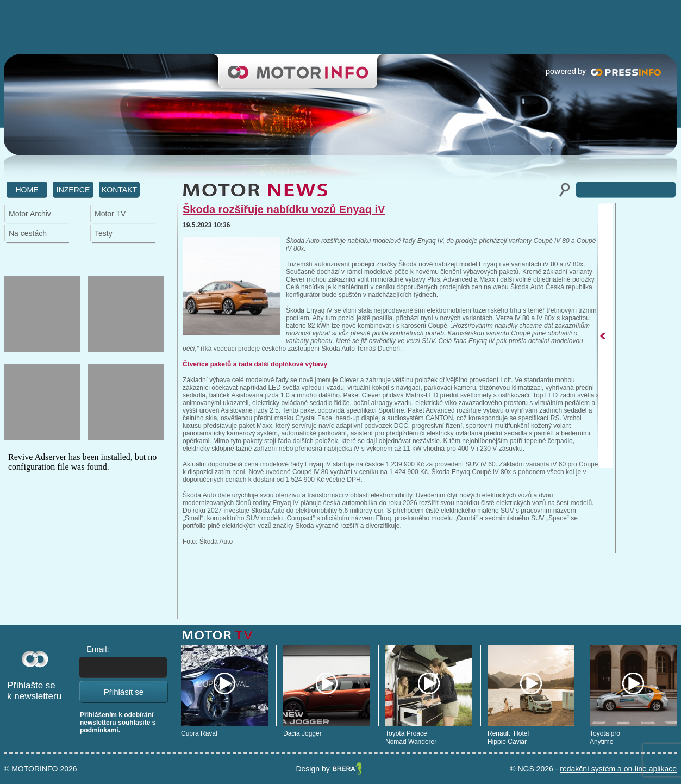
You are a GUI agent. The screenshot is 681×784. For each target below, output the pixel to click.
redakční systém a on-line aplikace (618, 769)
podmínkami (99, 730)
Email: (98, 649)
